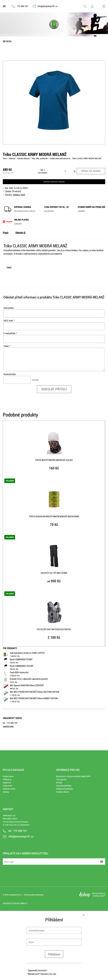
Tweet (9, 267)
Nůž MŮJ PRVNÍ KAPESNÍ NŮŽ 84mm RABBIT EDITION (34, 698)
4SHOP (102, 896)
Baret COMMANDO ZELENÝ (22, 666)
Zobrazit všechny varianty (54, 182)
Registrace (7, 783)
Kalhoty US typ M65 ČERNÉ (54, 573)
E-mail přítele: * (10, 333)
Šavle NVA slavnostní (19, 672)
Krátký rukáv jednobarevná (60, 158)
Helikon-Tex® (19, 195)
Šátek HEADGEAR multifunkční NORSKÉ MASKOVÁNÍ (54, 516)
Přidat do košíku (91, 171)
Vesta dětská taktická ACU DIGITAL (54, 629)
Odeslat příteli (54, 389)
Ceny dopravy (61, 779)
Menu (9, 41)
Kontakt (59, 783)
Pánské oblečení (23, 158)
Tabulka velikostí (62, 792)
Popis (6, 233)
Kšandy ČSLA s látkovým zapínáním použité (29, 679)
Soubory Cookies (9, 789)
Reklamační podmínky (64, 789)
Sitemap (6, 792)
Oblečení (12, 158)
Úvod (5, 158)
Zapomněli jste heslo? (38, 970)
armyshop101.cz (15, 895)
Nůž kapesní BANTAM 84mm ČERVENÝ (27, 685)
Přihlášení (54, 954)
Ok (102, 862)
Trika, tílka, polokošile (40, 158)
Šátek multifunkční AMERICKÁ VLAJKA (54, 460)
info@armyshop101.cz (48, 6)
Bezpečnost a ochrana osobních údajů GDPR (73, 776)
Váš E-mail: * (9, 321)
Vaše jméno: (9, 308)
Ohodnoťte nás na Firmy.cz (15, 903)
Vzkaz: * (7, 346)
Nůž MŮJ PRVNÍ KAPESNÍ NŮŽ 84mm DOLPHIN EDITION (35, 692)
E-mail (5, 860)
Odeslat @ (20, 233)
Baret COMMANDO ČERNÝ (21, 659)
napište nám (8, 726)
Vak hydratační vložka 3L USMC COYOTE (27, 653)
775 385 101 (22, 6)
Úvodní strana (8, 776)
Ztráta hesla (7, 786)
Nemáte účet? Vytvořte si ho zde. (42, 974)
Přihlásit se (7, 779)
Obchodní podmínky (64, 786)
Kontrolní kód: (10, 374)
